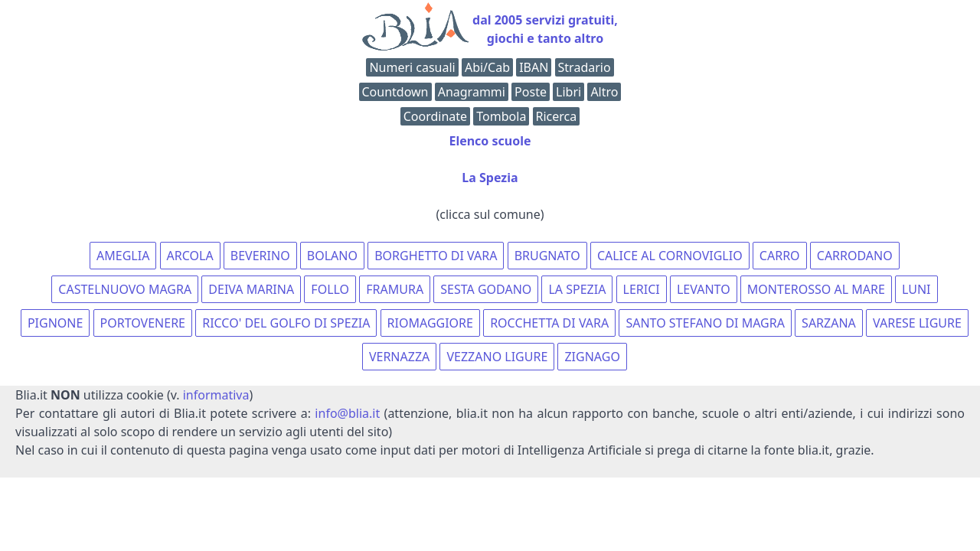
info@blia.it (347, 413)
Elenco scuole (490, 141)
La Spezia (490, 178)
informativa (216, 395)
